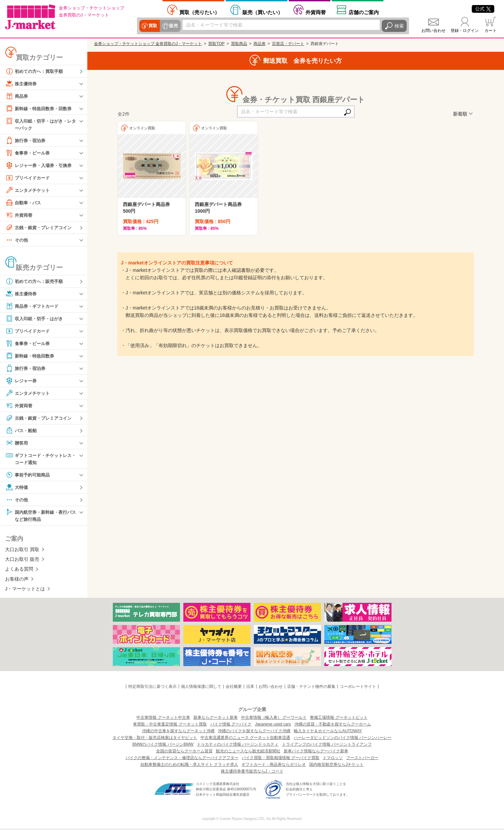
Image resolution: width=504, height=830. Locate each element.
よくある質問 (19, 571)
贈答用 (17, 443)
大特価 (17, 488)
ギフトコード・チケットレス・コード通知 (38, 459)
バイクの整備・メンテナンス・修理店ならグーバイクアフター (182, 759)
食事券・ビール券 (29, 153)
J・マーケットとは (25, 590)
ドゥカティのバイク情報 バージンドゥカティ (238, 746)
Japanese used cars (273, 726)
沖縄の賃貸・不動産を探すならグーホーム (333, 726)
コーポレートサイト (358, 688)
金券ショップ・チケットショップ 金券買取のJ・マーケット (148, 44)
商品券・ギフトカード (34, 306)
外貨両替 (316, 12)
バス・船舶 (22, 431)
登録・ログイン (465, 31)
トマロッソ (333, 759)
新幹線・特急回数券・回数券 (41, 109)
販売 (173, 26)
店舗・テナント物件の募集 (311, 688)
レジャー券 (22, 381)
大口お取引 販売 (22, 561)
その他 (17, 240)
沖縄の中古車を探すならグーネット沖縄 (178, 733)
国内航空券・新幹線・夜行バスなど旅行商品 (41, 516)
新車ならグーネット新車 (216, 719)
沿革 (250, 688)
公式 (483, 9)
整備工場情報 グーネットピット (339, 719)
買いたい (263, 12)
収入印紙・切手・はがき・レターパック (41, 124)
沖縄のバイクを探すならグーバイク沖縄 (254, 733)
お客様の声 (17, 580)
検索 (399, 26)
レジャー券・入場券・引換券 (41, 166)
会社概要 (234, 688)
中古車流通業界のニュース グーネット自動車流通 (245, 739)
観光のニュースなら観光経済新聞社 (248, 753)
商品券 (17, 96)
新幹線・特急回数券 (31, 356)
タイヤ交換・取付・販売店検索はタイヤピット (155, 739)
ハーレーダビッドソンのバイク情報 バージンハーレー (343, 739)
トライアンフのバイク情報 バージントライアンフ (327, 746)
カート (491, 31)
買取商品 (239, 44)
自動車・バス (24, 203)
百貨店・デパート (288, 44)
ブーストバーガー (362, 759)
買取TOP (216, 44)
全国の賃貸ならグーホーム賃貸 (184, 753)
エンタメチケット (29, 191)
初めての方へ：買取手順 (36, 71)
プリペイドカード (29, 178)
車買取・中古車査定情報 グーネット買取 (170, 726)
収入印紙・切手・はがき (36, 319)
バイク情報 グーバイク (231, 726)
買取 (153, 26)
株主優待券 (22, 84)
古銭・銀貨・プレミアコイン (41, 228)
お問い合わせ (433, 31)
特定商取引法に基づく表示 (152, 688)
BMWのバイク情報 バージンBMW (163, 746)
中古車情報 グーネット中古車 (163, 719)
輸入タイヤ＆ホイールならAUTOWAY (328, 733)
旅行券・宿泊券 (27, 141)
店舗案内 (364, 12)
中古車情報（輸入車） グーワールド (274, 719)
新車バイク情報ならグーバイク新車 (316, 753)
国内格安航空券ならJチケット (336, 766)
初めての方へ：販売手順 (36, 282)
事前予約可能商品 (29, 476)
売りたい (199, 12)
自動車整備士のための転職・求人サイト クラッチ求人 (189, 766)
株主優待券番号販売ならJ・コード (252, 773)
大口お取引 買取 (22, 551)
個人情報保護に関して (201, 688)
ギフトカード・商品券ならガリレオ (274, 766)
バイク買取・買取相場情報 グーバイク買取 (281, 759)
